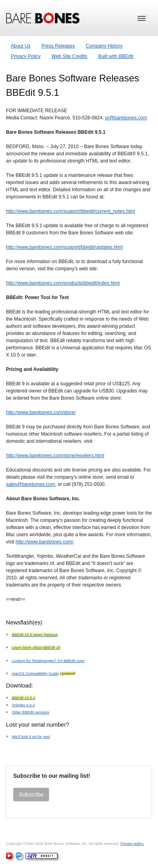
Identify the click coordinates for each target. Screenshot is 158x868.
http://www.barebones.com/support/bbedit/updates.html (64, 247)
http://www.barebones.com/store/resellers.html (55, 456)
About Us (21, 46)
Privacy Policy (26, 56)
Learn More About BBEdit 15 (36, 647)
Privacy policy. (132, 844)
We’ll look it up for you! (31, 736)
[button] (142, 18)
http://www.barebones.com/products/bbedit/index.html (63, 283)
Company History (104, 46)
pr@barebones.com (126, 118)
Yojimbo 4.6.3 (23, 705)
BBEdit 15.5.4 (23, 698)
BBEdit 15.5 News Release (35, 635)
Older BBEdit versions (30, 712)
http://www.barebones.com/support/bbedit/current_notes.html (71, 211)
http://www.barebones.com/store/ (41, 412)
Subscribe (31, 795)
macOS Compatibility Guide (35, 673)
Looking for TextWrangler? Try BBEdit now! (48, 661)
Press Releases (58, 46)
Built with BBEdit (116, 56)
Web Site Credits (69, 56)
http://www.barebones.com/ (44, 542)
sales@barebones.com (31, 484)
